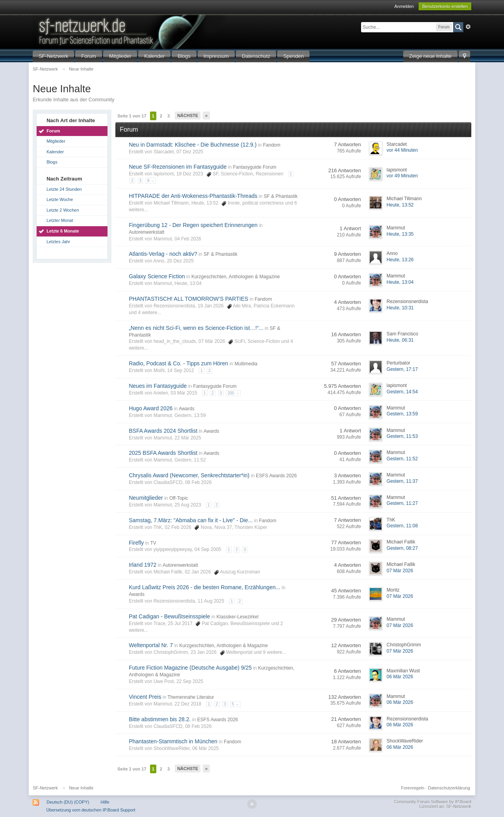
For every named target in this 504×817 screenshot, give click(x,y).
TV (153, 543)
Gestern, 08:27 (402, 548)
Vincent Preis (145, 697)
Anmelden (404, 6)
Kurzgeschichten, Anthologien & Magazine (236, 277)
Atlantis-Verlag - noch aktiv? (163, 254)
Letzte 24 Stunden (64, 189)
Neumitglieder (146, 498)
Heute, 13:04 (400, 282)
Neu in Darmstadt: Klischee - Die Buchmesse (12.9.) (193, 145)
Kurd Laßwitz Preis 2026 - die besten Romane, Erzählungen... (204, 587)
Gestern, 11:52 (402, 459)
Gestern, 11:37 (402, 481)
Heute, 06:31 (400, 340)
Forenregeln (412, 788)
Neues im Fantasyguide (158, 386)
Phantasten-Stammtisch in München (173, 741)
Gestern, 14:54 (402, 392)
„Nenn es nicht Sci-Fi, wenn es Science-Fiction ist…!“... (196, 328)
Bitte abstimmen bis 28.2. (160, 719)
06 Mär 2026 (400, 677)
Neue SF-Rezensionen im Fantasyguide (178, 167)
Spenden (293, 56)
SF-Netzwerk (53, 56)
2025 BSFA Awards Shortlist (163, 453)
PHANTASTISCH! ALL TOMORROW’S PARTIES (188, 299)
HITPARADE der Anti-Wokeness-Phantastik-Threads (193, 196)
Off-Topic (179, 498)
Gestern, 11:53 (402, 436)
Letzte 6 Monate (63, 231)
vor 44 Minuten (402, 150)
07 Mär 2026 (400, 571)
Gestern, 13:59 (402, 414)
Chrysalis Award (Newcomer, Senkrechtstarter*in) (189, 475)
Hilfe (105, 802)
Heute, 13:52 (400, 205)
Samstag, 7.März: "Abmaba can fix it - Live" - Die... (191, 520)
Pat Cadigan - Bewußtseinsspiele (169, 616)
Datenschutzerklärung (449, 788)
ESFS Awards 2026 (276, 476)
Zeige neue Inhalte (430, 56)
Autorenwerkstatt (146, 232)
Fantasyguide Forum (255, 167)
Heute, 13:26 (400, 260)
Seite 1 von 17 (132, 116)
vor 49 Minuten (402, 176)
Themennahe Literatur (191, 697)
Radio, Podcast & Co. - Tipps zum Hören (178, 363)
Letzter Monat (60, 220)
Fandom (272, 145)
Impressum (216, 56)
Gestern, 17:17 (402, 369)
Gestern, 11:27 (402, 503)
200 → (233, 393)
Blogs (184, 56)
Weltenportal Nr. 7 (151, 645)
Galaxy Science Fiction (157, 276)
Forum (89, 56)
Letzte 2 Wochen (63, 210)
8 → (151, 181)
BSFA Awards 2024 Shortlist (163, 431)
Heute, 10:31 (400, 308)
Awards (187, 409)
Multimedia (246, 364)
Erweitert (468, 27)
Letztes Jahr (58, 242)
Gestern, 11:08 (402, 526)
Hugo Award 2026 (151, 408)
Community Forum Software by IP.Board (433, 802)
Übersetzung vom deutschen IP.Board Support (91, 810)
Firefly (136, 543)
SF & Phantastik (281, 196)
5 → (235, 704)
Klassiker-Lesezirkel (238, 617)
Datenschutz (256, 56)
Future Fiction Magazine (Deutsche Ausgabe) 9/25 (190, 668)
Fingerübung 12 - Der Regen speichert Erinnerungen (193, 225)
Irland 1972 (143, 565)
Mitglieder (120, 56)
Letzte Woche (60, 199)
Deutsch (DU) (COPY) (68, 802)
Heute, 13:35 (400, 234)
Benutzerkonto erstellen (445, 6)
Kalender (154, 56)
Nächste (188, 115)
